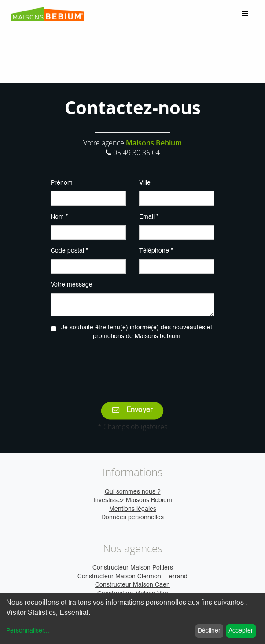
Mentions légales (133, 509)
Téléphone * (156, 251)
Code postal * (69, 251)
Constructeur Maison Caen (132, 585)
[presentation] (132, 365)
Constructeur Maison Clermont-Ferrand (132, 577)
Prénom (62, 183)
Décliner (209, 631)
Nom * (59, 217)
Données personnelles (132, 517)
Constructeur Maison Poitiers (133, 568)
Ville (145, 183)
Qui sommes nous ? (133, 492)
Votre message (72, 285)
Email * (149, 217)
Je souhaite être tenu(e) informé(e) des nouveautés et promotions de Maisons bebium (137, 332)
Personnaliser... (28, 631)
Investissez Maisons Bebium (133, 500)
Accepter (241, 631)
